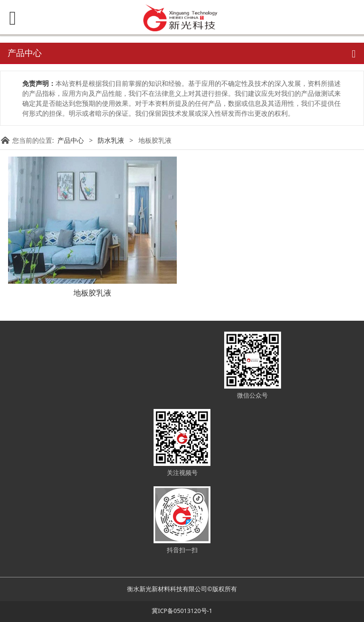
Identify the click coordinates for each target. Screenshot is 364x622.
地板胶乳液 (92, 293)
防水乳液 (111, 140)
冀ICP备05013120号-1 (182, 611)
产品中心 (71, 140)
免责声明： (39, 83)
